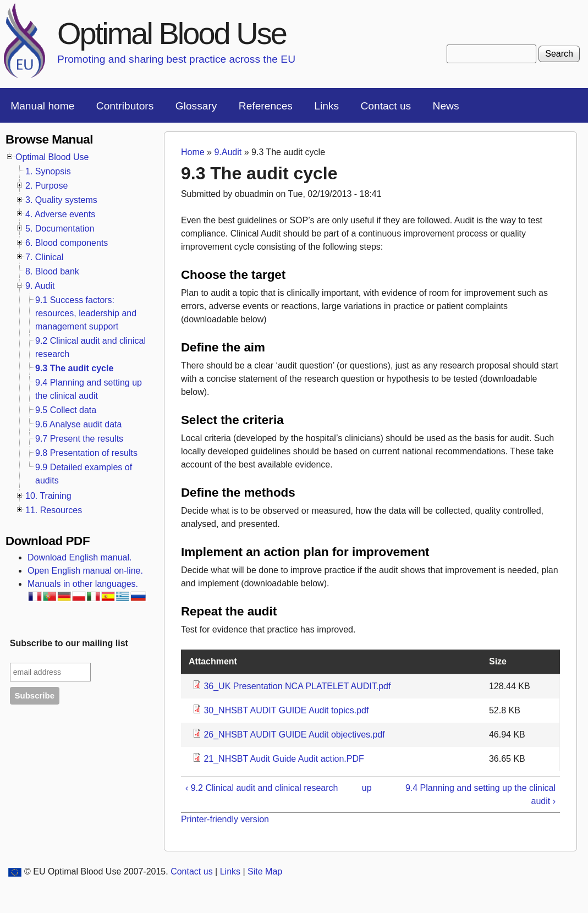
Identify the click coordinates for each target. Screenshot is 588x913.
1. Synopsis (48, 171)
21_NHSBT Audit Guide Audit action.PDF (284, 759)
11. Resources (54, 510)
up (367, 788)
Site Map (265, 871)
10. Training (48, 496)
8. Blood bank (52, 271)
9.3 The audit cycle (74, 368)
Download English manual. (79, 557)
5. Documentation (60, 229)
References (266, 106)
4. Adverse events (60, 214)
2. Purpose (46, 186)
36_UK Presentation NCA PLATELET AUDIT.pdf (297, 686)
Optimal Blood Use (172, 33)
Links (326, 106)
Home (193, 152)
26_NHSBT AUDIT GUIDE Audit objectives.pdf (294, 735)
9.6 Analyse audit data (78, 424)
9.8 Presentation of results (86, 453)
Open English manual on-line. (85, 571)
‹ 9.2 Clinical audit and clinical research (262, 788)
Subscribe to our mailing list (69, 643)
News (446, 106)
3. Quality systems (61, 200)
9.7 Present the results (79, 439)
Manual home (42, 106)
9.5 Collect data (66, 410)
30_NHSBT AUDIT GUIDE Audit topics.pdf (286, 710)
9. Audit (40, 286)
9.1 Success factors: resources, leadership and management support (86, 313)
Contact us (386, 106)
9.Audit (228, 152)
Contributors (125, 106)
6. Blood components (67, 243)
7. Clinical (44, 257)
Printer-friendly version (225, 819)
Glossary (196, 106)
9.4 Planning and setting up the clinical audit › (480, 794)
